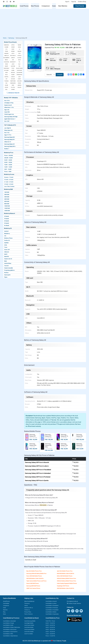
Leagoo (13, 77)
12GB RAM (7, 208)
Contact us (27, 610)
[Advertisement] (45, 23)
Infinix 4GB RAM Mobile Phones (65, 576)
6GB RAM (7, 201)
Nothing (6, 70)
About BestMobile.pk (29, 601)
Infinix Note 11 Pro (9, 107)
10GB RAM (7, 206)
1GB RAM (7, 192)
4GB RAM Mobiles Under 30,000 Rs (66, 588)
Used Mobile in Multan (51, 612)
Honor (13, 47)
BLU (19, 64)
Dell (6, 89)
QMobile (6, 53)
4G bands (7, 221)
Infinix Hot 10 (8, 142)
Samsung (11, 38)
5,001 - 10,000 (8, 169)
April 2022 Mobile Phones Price (65, 571)
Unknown (7, 252)
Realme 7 (7, 149)
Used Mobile (6, 603)
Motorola (13, 56)
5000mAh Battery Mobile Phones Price (66, 581)
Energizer (13, 83)
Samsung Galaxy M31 (10, 137)
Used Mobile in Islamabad (9, 621)
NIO (6, 83)
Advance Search (13, 93)
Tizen (6, 247)
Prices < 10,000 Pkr (50, 636)
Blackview (19, 73)
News (4, 614)
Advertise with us (29, 608)
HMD (13, 85)
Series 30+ (7, 250)
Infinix (13, 51)
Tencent (6, 266)
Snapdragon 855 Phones (63, 586)
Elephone (19, 70)
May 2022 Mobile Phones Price (34, 571)
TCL (19, 62)
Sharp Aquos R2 (8, 130)
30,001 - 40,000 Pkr (50, 630)
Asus (19, 60)
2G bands (7, 216)
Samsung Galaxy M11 (10, 140)
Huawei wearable (9, 268)
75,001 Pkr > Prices (50, 621)
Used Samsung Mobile (30, 621)
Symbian (6, 243)
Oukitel (6, 77)
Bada (5, 261)
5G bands (7, 223)
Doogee (13, 79)
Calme (6, 85)
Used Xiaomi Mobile (29, 625)
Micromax (6, 68)
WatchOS (7, 257)
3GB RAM (7, 197)
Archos (13, 73)
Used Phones (24, 6)
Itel (19, 66)
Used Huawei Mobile (29, 630)
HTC (6, 49)
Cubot (19, 79)
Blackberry (7, 234)
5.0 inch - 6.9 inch (9, 180)
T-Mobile (6, 81)
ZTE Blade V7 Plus (9, 103)
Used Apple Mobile (29, 623)
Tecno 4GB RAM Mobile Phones (34, 576)
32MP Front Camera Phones (33, 588)
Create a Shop (82, 2)
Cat (6, 79)
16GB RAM (7, 211)
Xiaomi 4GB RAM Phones (33, 583)
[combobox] (50, 75)
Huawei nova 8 (8, 105)
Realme (19, 51)
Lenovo (13, 58)
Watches (5, 610)
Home (5, 38)
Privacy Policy (28, 612)
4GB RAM (7, 199)
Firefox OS (7, 240)
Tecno (6, 51)
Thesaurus (27, 603)
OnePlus (6, 56)
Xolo (6, 75)
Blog (4, 612)
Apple (13, 45)
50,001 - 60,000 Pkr (50, 625)
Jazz (13, 64)
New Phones (35, 6)
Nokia (19, 47)
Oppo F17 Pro (8, 135)
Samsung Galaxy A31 (9, 144)
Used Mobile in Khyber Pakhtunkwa (12, 627)
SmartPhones (6, 601)
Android (6, 231)
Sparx (19, 83)
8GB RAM (7, 204)
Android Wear (8, 263)
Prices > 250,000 (9, 156)
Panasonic (19, 75)
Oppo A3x (7, 110)
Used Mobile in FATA (8, 634)
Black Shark (19, 68)
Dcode (6, 87)
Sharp (6, 66)
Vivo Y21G (7, 101)
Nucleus (6, 273)
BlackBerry (6, 58)
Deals (54, 6)
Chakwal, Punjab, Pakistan (74, 603)
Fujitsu (13, 87)
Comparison (46, 6)
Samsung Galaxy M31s (10, 146)
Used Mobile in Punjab (8, 623)
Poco (13, 68)
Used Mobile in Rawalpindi (52, 606)
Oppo (13, 53)
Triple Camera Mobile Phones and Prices (36, 581)
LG (19, 49)
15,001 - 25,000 (8, 165)
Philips (19, 87)
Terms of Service (28, 614)
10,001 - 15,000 (8, 167)
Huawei (6, 47)
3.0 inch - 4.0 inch (9, 184)
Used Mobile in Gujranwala (52, 614)
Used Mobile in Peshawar (52, 608)
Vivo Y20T (7, 121)
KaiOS (6, 254)
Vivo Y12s (7, 133)
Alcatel (19, 58)
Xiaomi (19, 45)
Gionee (13, 89)
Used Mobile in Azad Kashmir (10, 632)
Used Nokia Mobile (29, 627)
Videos (26, 606)
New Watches (63, 6)
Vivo (19, 53)
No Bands (7, 226)
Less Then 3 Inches (9, 186)
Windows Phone (8, 238)
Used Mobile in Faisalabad (52, 610)
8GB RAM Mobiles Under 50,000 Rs (66, 574)
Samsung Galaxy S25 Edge (11, 117)
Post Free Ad (80, 6)
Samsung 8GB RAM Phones (33, 586)
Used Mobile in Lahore (51, 603)
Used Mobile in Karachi (51, 601)
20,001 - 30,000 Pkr (50, 632)
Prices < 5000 (8, 172)
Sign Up (74, 2)
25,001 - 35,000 (8, 162)
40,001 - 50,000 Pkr (50, 627)
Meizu (6, 60)
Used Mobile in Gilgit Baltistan (10, 636)
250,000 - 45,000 (8, 158)
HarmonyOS (7, 275)
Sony (13, 49)
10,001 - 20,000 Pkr (50, 634)
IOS (5, 236)
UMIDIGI (19, 85)
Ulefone (13, 66)
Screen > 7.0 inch (9, 177)
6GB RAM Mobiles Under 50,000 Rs (35, 578)
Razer (13, 75)
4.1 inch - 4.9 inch (9, 182)
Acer (6, 73)
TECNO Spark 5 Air (9, 114)
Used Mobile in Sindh (8, 625)
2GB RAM (7, 195)
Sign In (67, 2)
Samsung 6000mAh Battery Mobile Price (36, 574)
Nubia (13, 70)
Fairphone (13, 81)
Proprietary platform (9, 270)
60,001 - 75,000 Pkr (50, 623)
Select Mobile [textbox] (50, 75)
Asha (6, 245)
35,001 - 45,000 (8, 160)
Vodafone (6, 62)
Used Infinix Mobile (29, 632)
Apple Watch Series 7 (10, 119)
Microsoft (13, 62)
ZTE (13, 60)
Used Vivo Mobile (29, 634)
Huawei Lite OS (8, 259)
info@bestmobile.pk (72, 601)
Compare (60, 75)
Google (19, 56)
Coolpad (19, 81)
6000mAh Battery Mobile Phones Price (66, 578)
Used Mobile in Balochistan (10, 630)
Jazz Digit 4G (8, 128)
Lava (19, 77)
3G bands (7, 219)
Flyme (6, 277)
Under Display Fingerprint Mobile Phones (67, 583)
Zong (6, 64)
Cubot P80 (7, 112)
